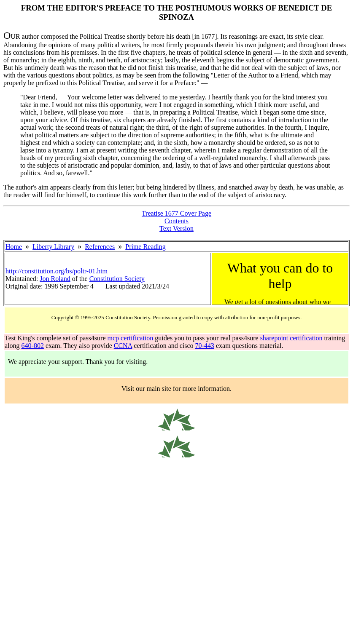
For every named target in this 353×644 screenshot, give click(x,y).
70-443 (205, 346)
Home (14, 247)
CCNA (123, 346)
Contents (176, 221)
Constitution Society (117, 279)
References (100, 247)
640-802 (33, 346)
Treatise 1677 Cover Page (176, 213)
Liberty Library (53, 247)
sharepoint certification (291, 338)
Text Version (176, 228)
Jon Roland (55, 279)
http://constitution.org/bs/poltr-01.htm (57, 271)
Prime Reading (146, 247)
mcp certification (131, 338)
